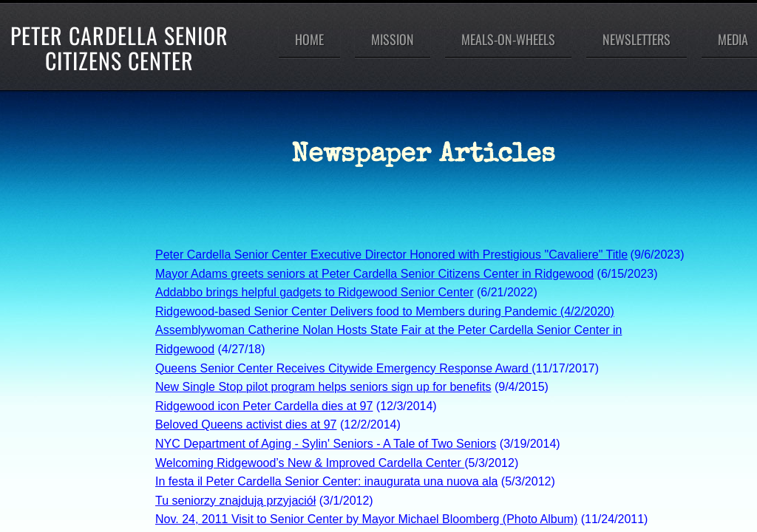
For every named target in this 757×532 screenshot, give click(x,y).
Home (309, 39)
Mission (393, 39)
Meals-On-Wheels (508, 39)
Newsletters (637, 39)
